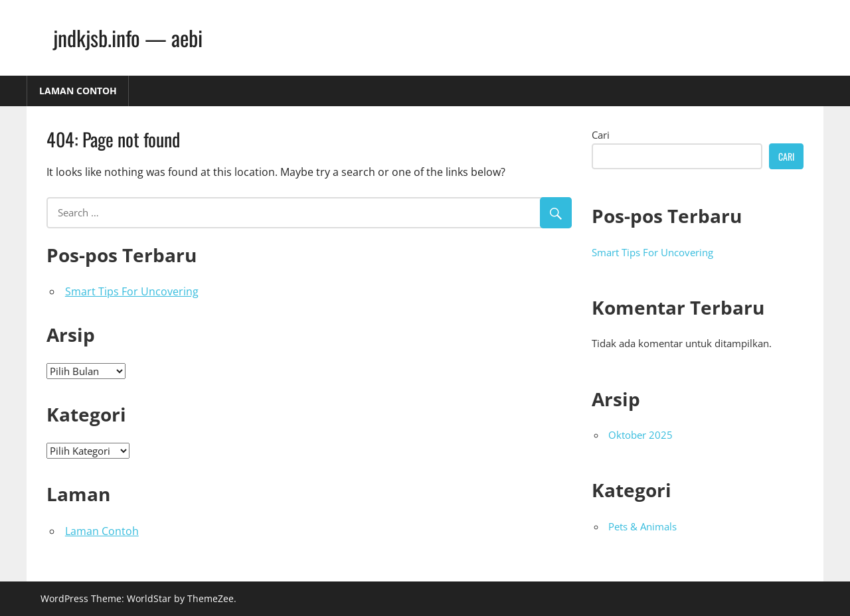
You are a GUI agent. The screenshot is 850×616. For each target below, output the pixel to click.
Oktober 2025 (640, 435)
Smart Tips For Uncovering (132, 291)
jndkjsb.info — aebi (128, 38)
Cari (601, 135)
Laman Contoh (78, 91)
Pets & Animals (642, 526)
